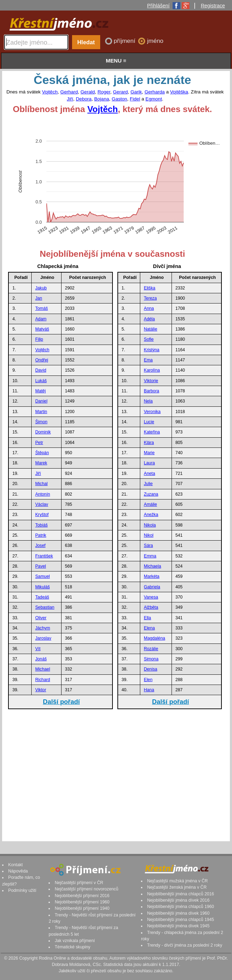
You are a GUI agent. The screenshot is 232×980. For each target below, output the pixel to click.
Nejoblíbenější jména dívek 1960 (178, 913)
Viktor (41, 690)
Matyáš (42, 329)
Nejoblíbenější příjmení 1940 (82, 908)
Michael (43, 669)
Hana (149, 690)
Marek (41, 463)
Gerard (120, 92)
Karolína (152, 370)
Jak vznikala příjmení (75, 941)
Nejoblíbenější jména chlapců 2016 (180, 894)
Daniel (41, 401)
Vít (38, 649)
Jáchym (43, 628)
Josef (40, 545)
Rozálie (151, 649)
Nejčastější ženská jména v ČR (177, 887)
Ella (147, 618)
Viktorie (151, 381)
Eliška (150, 288)
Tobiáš (41, 525)
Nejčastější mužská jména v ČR (177, 881)
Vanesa (151, 597)
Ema (148, 360)
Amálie (150, 504)
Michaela (152, 566)
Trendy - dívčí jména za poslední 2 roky (185, 945)
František (44, 556)
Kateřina (152, 432)
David (41, 370)
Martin (41, 412)
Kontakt (15, 865)
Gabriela (152, 587)
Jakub (41, 288)
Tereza (150, 298)
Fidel (135, 99)
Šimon (41, 422)
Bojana (102, 99)
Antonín (43, 494)
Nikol (149, 535)
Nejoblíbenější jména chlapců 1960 (180, 907)
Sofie (149, 339)
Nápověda (18, 871)
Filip (39, 339)
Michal (41, 484)
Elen (148, 680)
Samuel (42, 576)
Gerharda (154, 92)
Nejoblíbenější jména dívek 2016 (178, 900)
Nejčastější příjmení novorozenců (87, 889)
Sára (148, 545)
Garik (136, 92)
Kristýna (152, 350)
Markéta (152, 576)
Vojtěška (179, 92)
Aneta (149, 473)
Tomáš (41, 308)
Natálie (150, 329)
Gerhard (69, 92)
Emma (150, 556)
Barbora (152, 391)
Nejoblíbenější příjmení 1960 (82, 902)
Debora (84, 99)
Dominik (43, 432)
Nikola (150, 525)
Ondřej (42, 360)
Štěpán (42, 453)
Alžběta (151, 607)
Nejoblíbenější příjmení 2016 (82, 896)
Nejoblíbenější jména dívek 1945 (178, 926)
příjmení (125, 41)
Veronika (152, 412)
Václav (42, 504)
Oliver (41, 618)
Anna (149, 308)
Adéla (149, 319)
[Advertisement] (115, 775)
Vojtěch (50, 92)
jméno (155, 41)
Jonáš (41, 659)
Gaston (120, 99)
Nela (148, 401)
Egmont (154, 99)
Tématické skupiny (73, 947)
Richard (43, 680)
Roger (104, 92)
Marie (149, 453)
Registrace (213, 6)
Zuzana (151, 494)
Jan (39, 298)
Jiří (70, 99)
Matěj (40, 391)
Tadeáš (42, 597)
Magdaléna (154, 638)
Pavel (41, 566)
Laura (149, 463)
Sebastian (45, 607)
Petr (39, 443)
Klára (149, 443)
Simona (151, 659)
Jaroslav (43, 638)
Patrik (41, 535)
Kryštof (42, 515)
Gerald (88, 92)
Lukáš (41, 381)
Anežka (151, 515)
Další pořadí (61, 702)
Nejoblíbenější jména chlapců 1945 (180, 920)
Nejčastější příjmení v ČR (79, 883)
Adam (41, 319)
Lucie (149, 422)
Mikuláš (42, 587)
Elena (149, 628)
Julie (148, 484)
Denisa (150, 669)
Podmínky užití (22, 890)
